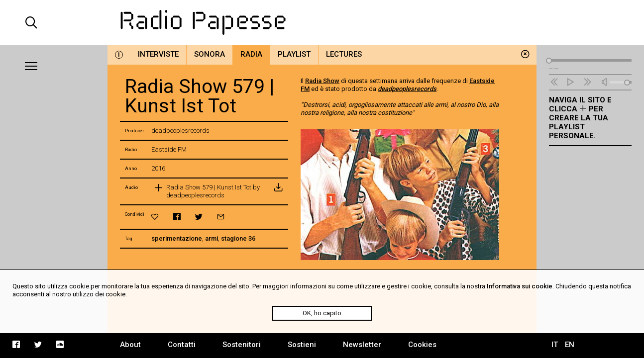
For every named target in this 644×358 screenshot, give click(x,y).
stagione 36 (238, 238)
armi (212, 238)
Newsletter (362, 345)
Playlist (294, 54)
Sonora (210, 54)
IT (555, 345)
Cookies (422, 345)
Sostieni (302, 345)
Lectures (344, 54)
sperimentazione (177, 238)
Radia (251, 54)
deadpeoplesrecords (407, 89)
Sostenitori (242, 345)
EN (570, 345)
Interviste (158, 54)
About (130, 345)
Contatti (182, 345)
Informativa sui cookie (520, 286)
